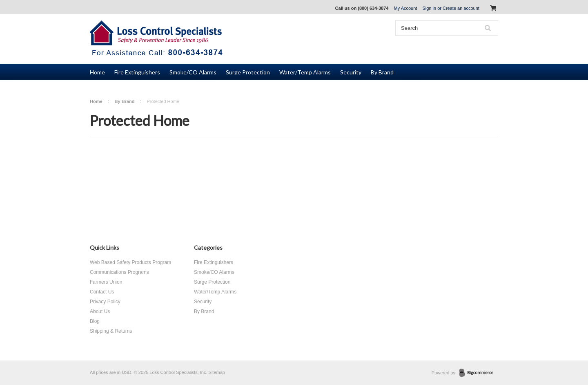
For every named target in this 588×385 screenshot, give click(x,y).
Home (96, 101)
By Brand (382, 72)
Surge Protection (248, 72)
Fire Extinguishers (137, 72)
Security (351, 72)
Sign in (429, 8)
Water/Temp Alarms (305, 72)
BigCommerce (479, 373)
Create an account (461, 8)
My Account (406, 8)
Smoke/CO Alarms (193, 72)
